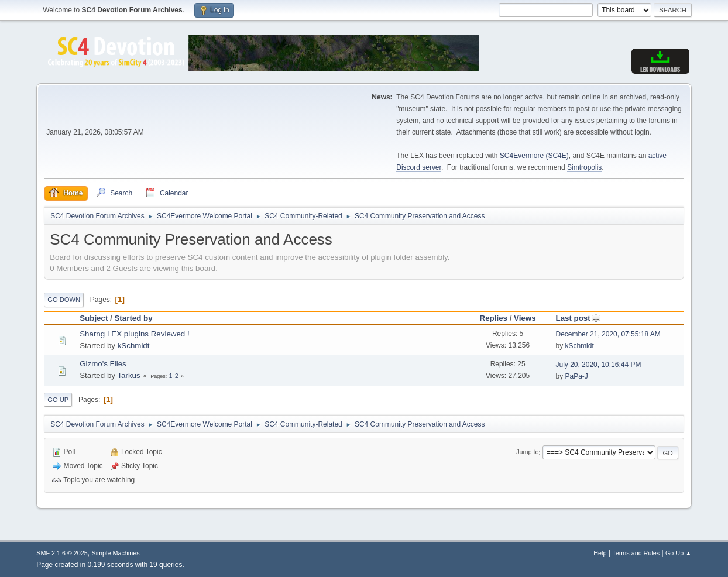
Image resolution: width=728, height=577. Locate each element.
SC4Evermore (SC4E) (534, 156)
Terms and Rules (636, 553)
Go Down (64, 300)
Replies (494, 318)
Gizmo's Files (103, 364)
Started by (133, 318)
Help (600, 553)
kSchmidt (134, 346)
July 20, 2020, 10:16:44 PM (598, 365)
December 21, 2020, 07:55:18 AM (608, 334)
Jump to (527, 452)
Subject (94, 318)
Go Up (58, 400)
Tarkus (128, 375)
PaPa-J (576, 376)
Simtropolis (584, 167)
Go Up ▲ (679, 553)
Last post (578, 318)
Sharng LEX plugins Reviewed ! (134, 334)
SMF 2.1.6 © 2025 (62, 553)
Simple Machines (116, 553)
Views (525, 318)
